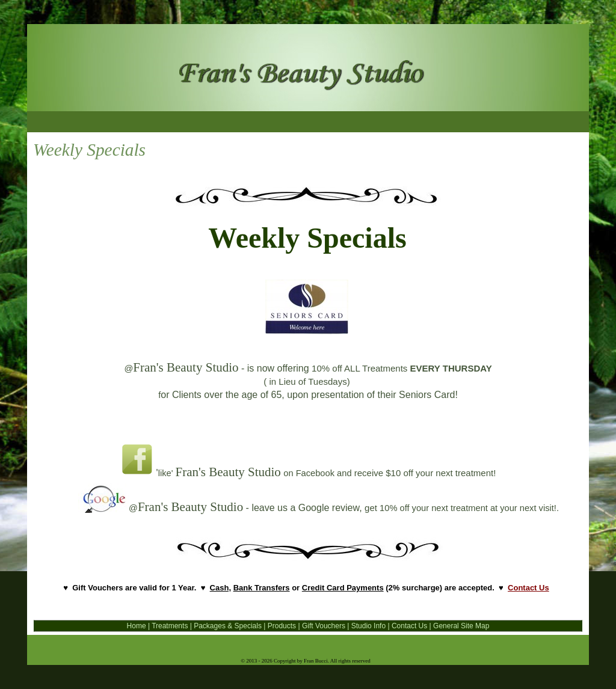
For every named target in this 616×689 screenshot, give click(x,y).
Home (137, 626)
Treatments (170, 626)
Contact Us (528, 588)
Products (282, 626)
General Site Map (461, 626)
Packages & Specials (228, 626)
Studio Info (368, 626)
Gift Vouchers (324, 626)
